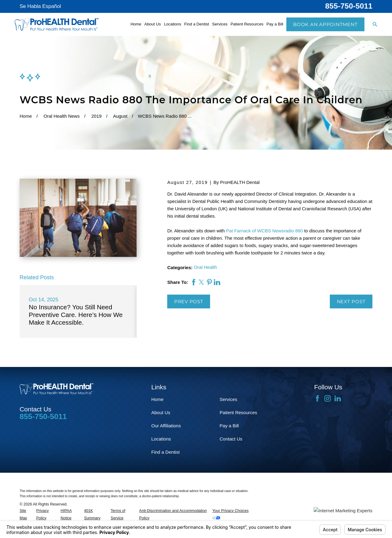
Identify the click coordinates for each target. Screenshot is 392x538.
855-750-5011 (349, 6)
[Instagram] (328, 398)
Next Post (351, 301)
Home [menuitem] (136, 24)
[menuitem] (26, 515)
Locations (161, 439)
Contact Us (231, 439)
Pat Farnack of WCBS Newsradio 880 (264, 231)
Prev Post (189, 301)
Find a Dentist (166, 452)
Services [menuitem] (220, 24)
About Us (161, 412)
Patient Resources (238, 412)
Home (157, 399)
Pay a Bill (229, 426)
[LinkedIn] (338, 398)
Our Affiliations (166, 426)
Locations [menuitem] (172, 24)
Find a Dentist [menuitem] (196, 24)
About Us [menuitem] (153, 24)
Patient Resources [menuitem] (247, 24)
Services (228, 399)
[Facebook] (317, 398)
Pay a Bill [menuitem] (275, 24)
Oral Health (205, 267)
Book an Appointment (325, 24)
